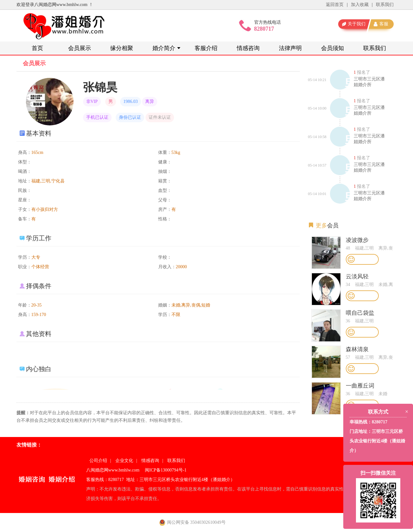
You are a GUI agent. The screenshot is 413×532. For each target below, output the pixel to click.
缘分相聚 (122, 48)
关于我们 (357, 24)
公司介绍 (98, 461)
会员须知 (332, 48)
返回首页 (335, 5)
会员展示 (80, 48)
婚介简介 (164, 48)
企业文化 (124, 461)
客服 (384, 24)
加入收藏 (360, 5)
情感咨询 (248, 48)
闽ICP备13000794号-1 (166, 470)
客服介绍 (206, 48)
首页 (37, 48)
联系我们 (385, 5)
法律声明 (290, 48)
